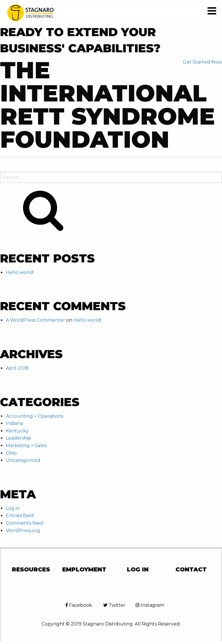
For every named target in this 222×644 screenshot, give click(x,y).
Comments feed (24, 523)
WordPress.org (23, 531)
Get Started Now (202, 62)
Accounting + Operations (35, 416)
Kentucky (17, 431)
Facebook (79, 605)
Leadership (18, 438)
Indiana (14, 423)
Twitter (114, 605)
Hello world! (20, 272)
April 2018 (17, 368)
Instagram (150, 605)
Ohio (11, 453)
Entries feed (20, 516)
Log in (13, 508)
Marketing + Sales (26, 446)
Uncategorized (23, 460)
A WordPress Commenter (35, 320)
